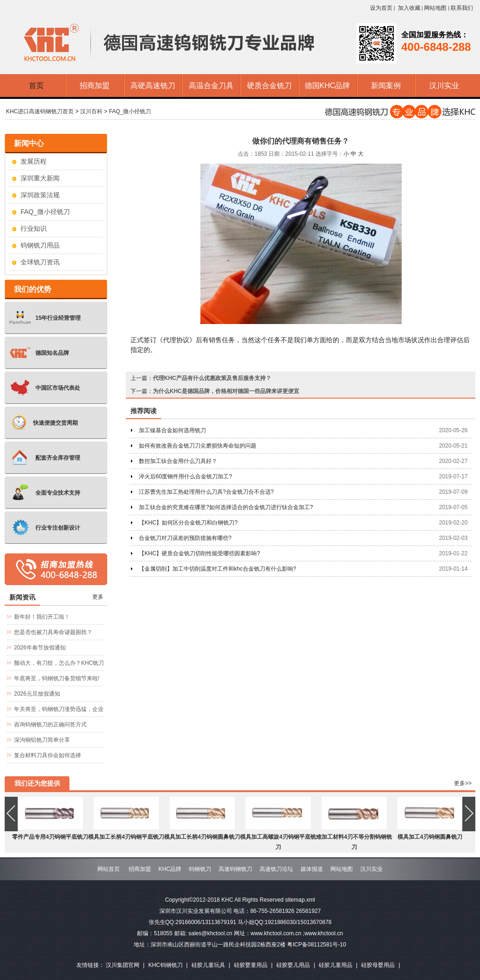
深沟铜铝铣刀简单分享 (42, 740)
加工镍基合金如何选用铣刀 (172, 430)
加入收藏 (409, 8)
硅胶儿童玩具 (208, 965)
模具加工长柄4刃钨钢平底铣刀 (126, 837)
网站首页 (109, 869)
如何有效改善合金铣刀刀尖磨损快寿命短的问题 (198, 446)
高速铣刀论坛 (276, 869)
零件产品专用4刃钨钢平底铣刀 (50, 837)
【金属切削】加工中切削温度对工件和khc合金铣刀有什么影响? (217, 569)
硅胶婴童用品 (251, 965)
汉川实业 (371, 869)
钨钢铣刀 (200, 869)
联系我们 (462, 8)
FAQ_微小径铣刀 (130, 111)
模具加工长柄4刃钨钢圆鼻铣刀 (202, 837)
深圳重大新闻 (40, 178)
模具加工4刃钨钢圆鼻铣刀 (430, 837)
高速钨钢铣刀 (235, 869)
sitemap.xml (300, 900)
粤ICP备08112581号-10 (317, 945)
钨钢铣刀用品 (40, 245)
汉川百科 (91, 111)
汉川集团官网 (123, 965)
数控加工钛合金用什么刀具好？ (178, 461)
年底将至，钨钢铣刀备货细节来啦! (57, 678)
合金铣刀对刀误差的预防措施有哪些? (185, 538)
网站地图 (435, 8)
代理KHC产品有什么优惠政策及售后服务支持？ (212, 378)
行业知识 (34, 228)
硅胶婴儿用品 (293, 965)
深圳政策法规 (40, 195)
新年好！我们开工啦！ (42, 617)
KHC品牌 (170, 869)
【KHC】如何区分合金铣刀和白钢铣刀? (188, 523)
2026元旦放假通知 (37, 694)
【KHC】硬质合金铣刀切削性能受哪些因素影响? (199, 553)
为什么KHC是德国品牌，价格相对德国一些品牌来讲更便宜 (226, 391)
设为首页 (381, 8)
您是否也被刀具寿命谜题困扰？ (53, 632)
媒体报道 (312, 869)
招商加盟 (140, 869)
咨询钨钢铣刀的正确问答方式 (50, 725)
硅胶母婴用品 (378, 965)
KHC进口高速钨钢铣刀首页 (40, 111)
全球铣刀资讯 (40, 262)
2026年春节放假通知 (40, 648)
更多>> (463, 783)
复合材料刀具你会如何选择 (48, 755)
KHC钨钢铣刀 (165, 965)
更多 (98, 597)
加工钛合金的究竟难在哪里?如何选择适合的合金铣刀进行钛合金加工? (226, 507)
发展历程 (34, 161)
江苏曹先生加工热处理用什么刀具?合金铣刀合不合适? (206, 492)
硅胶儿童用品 (336, 965)
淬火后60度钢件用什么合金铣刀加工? (185, 476)
